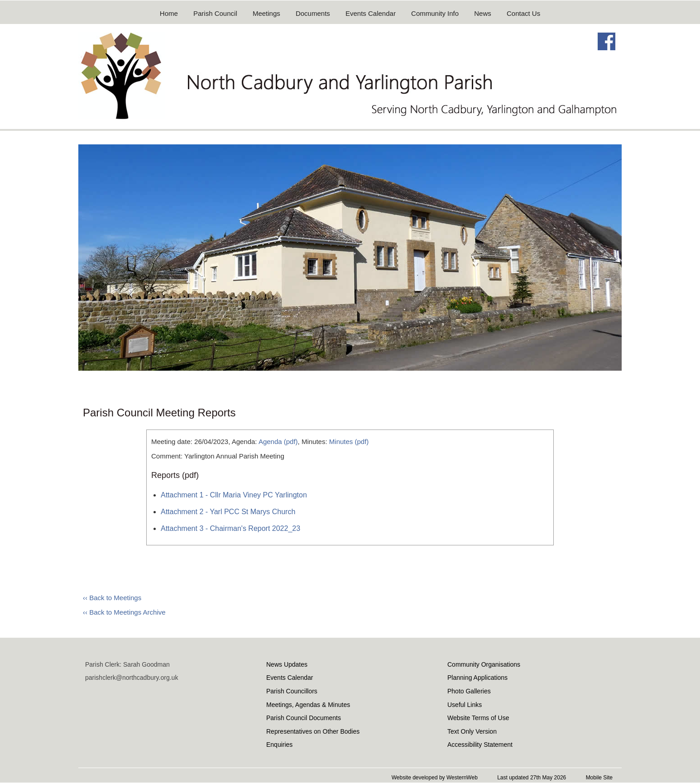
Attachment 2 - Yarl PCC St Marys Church (228, 512)
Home (169, 13)
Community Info (435, 13)
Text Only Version (472, 731)
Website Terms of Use (478, 718)
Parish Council (215, 13)
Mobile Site (599, 778)
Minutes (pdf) (349, 442)
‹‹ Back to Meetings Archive (124, 612)
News (483, 13)
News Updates (287, 664)
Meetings (266, 13)
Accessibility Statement (480, 745)
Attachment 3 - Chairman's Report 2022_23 (230, 528)
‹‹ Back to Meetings (112, 598)
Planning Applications (477, 678)
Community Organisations (484, 664)
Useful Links (465, 705)
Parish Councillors (292, 691)
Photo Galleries (469, 691)
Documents (313, 13)
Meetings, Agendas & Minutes (308, 705)
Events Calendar (371, 13)
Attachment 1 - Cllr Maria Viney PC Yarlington (234, 495)
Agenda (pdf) (278, 442)
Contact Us (523, 13)
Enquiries (279, 745)
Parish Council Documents (304, 718)
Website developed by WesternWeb (435, 778)
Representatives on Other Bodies (313, 731)
